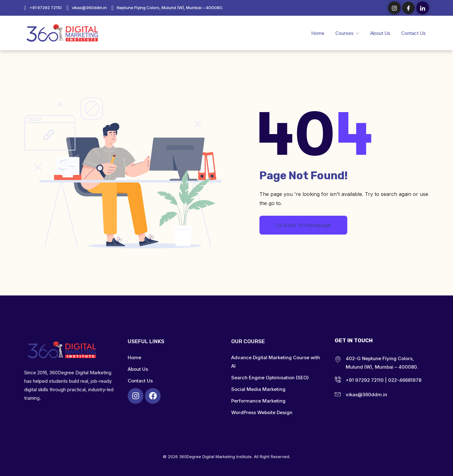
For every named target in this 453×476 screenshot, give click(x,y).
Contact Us (413, 33)
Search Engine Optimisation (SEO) (270, 378)
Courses (345, 33)
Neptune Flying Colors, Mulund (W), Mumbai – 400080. (170, 8)
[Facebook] (408, 8)
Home (318, 33)
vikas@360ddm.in (89, 8)
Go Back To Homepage (303, 225)
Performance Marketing (258, 401)
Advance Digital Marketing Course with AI (276, 362)
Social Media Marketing (258, 389)
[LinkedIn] (423, 8)
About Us (380, 33)
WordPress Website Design (262, 412)
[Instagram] (394, 8)
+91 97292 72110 (46, 8)
